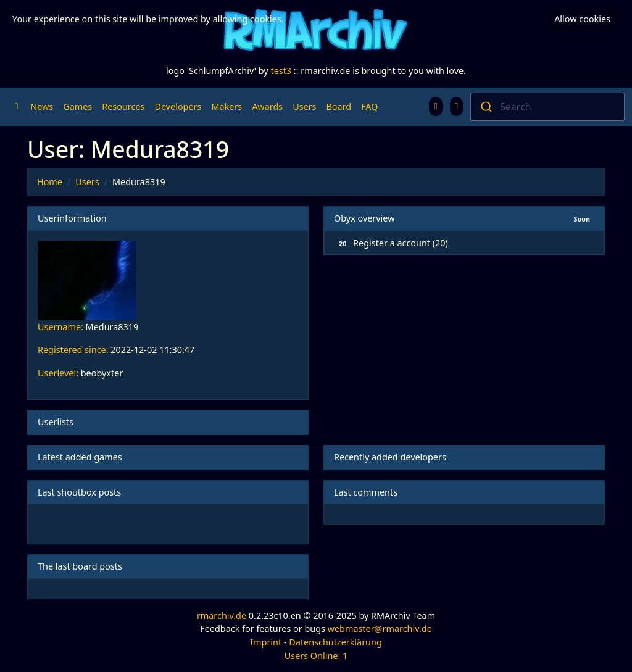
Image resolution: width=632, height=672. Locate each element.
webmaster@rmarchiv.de (380, 628)
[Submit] (485, 107)
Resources (123, 106)
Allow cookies (582, 19)
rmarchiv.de (222, 616)
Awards (267, 106)
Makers (227, 106)
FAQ (369, 106)
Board (339, 106)
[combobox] (547, 107)
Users (304, 106)
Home (50, 182)
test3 (281, 71)
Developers (178, 106)
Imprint (266, 642)
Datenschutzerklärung (335, 642)
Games (77, 106)
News (42, 106)
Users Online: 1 (316, 656)
